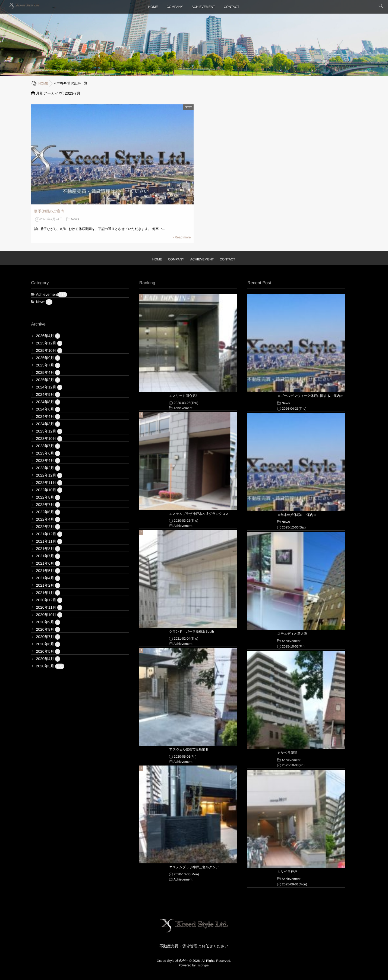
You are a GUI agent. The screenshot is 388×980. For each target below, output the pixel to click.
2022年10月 (49, 490)
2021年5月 (48, 571)
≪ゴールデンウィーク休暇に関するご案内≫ (310, 396)
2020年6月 (48, 644)
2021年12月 (49, 534)
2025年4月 (48, 373)
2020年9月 (48, 622)
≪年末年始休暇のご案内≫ (297, 515)
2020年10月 (49, 615)
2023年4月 (48, 461)
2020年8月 (48, 630)
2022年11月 (49, 483)
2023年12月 (49, 431)
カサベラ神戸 (287, 872)
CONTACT (231, 7)
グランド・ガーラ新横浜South (192, 631)
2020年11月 (49, 608)
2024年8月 (48, 402)
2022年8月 (48, 497)
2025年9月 (48, 358)
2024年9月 (48, 395)
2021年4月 (48, 578)
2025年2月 (48, 380)
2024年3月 (48, 424)
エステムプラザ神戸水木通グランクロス (199, 514)
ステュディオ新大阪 (292, 634)
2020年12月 (49, 600)
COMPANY (175, 7)
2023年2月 (48, 468)
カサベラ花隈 (287, 753)
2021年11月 (49, 542)
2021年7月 (48, 556)
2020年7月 (48, 637)
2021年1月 (48, 593)
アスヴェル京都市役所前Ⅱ (189, 749)
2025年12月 (49, 343)
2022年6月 (48, 512)
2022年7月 (48, 505)
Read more (183, 237)
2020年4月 (48, 659)
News (188, 107)
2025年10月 (49, 351)
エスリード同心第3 (183, 396)
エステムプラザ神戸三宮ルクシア (194, 867)
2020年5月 (48, 652)
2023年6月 (48, 453)
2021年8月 (48, 549)
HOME (153, 7)
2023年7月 (48, 446)
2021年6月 (48, 564)
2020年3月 (50, 666)
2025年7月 (48, 365)
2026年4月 (48, 336)
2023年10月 (49, 439)
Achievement (52, 295)
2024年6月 (48, 409)
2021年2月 (48, 586)
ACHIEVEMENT (204, 7)
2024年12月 (49, 387)
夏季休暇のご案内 (49, 211)
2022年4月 (48, 519)
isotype (204, 965)
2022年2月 (48, 527)
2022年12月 (49, 475)
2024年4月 (48, 417)
